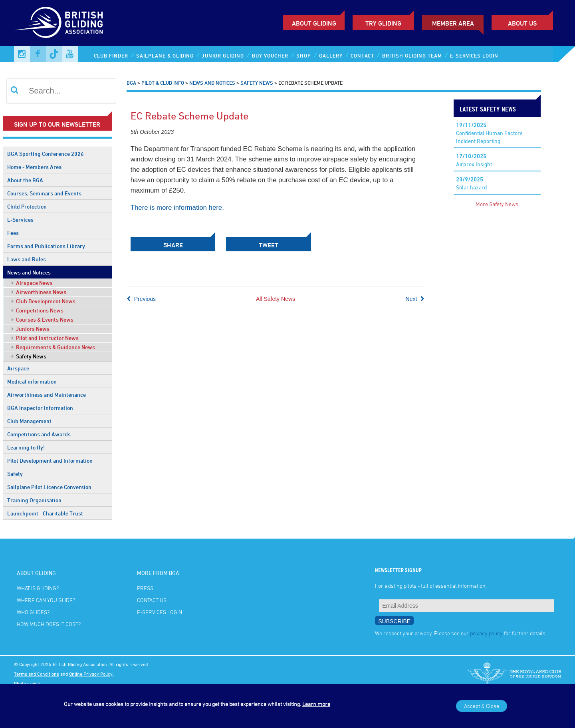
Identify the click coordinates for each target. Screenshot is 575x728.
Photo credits (28, 683)
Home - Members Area (34, 167)
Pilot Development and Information (50, 460)
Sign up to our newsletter (57, 124)
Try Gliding (383, 23)
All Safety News (276, 299)
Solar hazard (472, 183)
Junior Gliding (223, 56)
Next (415, 299)
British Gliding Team (412, 56)
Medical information (32, 381)
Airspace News (32, 283)
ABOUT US (522, 23)
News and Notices (29, 272)
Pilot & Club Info (163, 83)
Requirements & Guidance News (53, 347)
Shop (304, 56)
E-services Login (474, 56)
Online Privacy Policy (91, 674)
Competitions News (38, 310)
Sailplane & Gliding (165, 56)
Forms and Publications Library (46, 246)
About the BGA (25, 180)
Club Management (29, 421)
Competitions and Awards (39, 434)
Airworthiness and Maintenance (47, 395)
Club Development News (44, 301)
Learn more (316, 704)
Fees (13, 233)
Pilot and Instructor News (45, 338)
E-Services (20, 220)
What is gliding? (38, 588)
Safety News (29, 356)
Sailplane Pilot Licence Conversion (49, 487)
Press (145, 588)
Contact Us (152, 600)
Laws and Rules (27, 259)
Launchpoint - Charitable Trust (45, 513)
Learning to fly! (26, 447)
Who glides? (33, 612)
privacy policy (486, 633)
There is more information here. (177, 208)
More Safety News (497, 204)
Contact (362, 56)
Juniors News (31, 329)
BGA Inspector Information (40, 408)
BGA (131, 83)
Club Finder (111, 56)
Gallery (331, 56)
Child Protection (27, 206)
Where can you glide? (46, 600)
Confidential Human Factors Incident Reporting (489, 133)
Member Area (453, 23)
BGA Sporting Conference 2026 (46, 154)
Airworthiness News (39, 292)
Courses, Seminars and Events (44, 193)
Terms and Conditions (37, 674)
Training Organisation (34, 500)
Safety (15, 474)
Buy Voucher (270, 56)
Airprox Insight (474, 160)
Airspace (18, 368)
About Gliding (314, 23)
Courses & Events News (43, 319)
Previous (141, 299)
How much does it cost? (49, 624)
